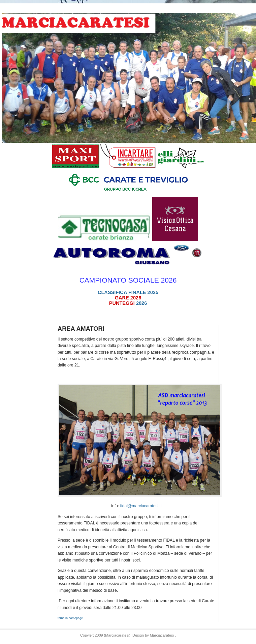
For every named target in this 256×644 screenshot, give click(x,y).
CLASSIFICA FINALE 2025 (128, 292)
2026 (128, 303)
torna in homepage (70, 618)
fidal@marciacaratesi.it (141, 506)
